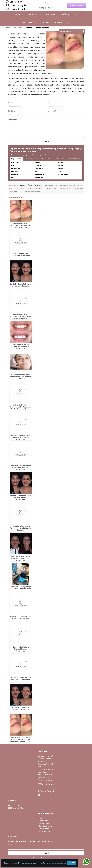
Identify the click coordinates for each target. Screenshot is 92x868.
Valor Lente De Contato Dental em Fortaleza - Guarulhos (21, 558)
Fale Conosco (76, 5)
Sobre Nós (31, 14)
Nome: (11, 102)
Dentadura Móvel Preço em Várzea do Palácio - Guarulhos (21, 437)
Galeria (58, 22)
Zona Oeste (40, 159)
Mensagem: (13, 120)
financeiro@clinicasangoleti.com (46, 776)
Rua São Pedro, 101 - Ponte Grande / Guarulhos (45, 759)
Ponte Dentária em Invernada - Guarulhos (21, 255)
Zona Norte (29, 159)
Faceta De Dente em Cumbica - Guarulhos (21, 708)
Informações (44, 831)
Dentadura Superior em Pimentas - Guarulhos (21, 678)
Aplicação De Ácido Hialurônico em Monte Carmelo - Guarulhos (21, 225)
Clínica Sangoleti (17, 5)
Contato (45, 22)
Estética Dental (69, 14)
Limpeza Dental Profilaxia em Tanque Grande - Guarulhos (21, 467)
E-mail (11, 844)
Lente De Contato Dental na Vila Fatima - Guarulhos (21, 498)
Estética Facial (48, 14)
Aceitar (72, 863)
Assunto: (52, 111)
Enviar (46, 142)
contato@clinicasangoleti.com (46, 771)
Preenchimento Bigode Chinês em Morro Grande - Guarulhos (21, 377)
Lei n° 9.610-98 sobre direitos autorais (31, 192)
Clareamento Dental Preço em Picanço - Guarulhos (21, 346)
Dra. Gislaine (14, 2)
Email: (51, 102)
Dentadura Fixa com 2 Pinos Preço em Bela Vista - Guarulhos (21, 528)
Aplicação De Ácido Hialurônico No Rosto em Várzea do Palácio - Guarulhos (21, 317)
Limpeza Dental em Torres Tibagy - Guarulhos (21, 649)
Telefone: (12, 111)
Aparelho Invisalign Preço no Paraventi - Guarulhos (21, 588)
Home (18, 14)
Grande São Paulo (74, 159)
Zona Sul (50, 159)
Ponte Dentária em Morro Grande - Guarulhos (21, 618)
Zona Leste (60, 159)
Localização (29, 22)
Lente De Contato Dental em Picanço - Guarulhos (21, 285)
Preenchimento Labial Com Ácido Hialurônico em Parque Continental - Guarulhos (21, 741)
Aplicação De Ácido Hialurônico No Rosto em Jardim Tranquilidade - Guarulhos (21, 408)
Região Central (16, 159)
